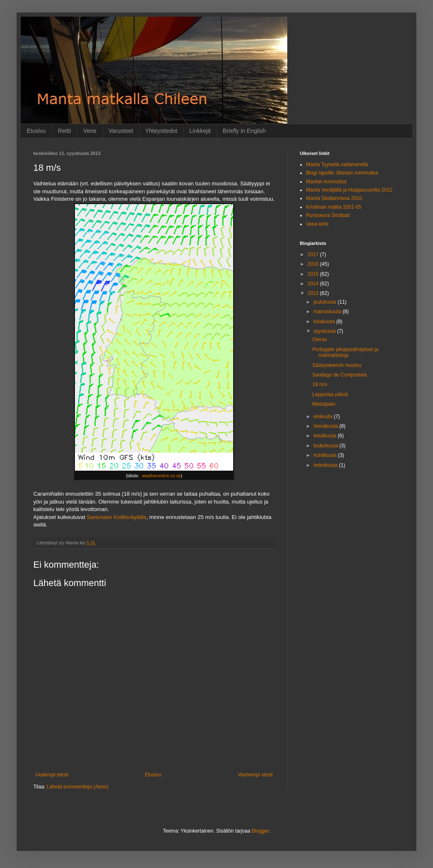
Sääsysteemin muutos (337, 365)
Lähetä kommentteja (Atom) (77, 787)
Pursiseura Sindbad (328, 215)
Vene (90, 131)
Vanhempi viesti (255, 775)
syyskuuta (325, 331)
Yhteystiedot (161, 131)
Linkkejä (200, 131)
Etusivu (36, 131)
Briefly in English (244, 131)
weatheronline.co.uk (161, 476)
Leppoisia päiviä (330, 394)
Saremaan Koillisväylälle (116, 517)
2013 (314, 293)
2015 (314, 274)
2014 (314, 284)
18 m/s (320, 384)
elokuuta (324, 417)
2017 (314, 254)
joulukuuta (326, 302)
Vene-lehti (317, 224)
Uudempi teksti (52, 775)
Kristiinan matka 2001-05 (334, 207)
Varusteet (121, 131)
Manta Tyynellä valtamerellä (337, 165)
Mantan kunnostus (326, 182)
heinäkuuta (326, 426)
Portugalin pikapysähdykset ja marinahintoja (345, 352)
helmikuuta (326, 465)
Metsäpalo (324, 404)
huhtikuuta (326, 455)
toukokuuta (326, 446)
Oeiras (320, 339)
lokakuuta (325, 322)
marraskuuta (328, 312)
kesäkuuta (326, 436)
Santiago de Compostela (340, 375)
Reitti (65, 131)
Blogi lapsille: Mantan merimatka (342, 173)
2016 (314, 264)
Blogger (260, 831)
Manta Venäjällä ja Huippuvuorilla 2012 (349, 190)
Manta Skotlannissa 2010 (334, 198)
